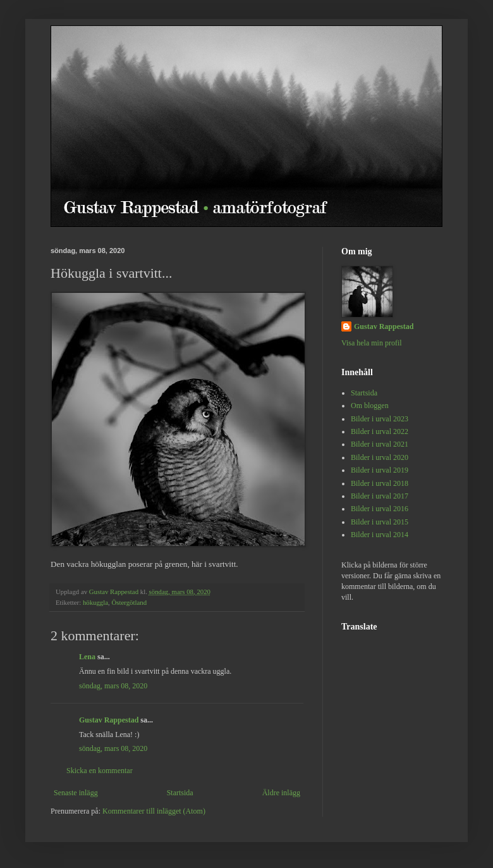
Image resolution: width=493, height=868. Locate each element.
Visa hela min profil (372, 343)
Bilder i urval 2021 (380, 444)
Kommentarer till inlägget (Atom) (154, 811)
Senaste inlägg (76, 793)
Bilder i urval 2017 (380, 496)
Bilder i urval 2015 (380, 522)
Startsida (180, 793)
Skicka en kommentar (100, 771)
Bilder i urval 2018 (380, 483)
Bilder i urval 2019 (380, 470)
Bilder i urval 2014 (380, 535)
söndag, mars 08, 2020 (113, 686)
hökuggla (95, 602)
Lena (87, 657)
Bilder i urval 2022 (380, 431)
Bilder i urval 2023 (380, 419)
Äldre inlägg (281, 793)
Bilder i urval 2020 (380, 457)
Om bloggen (370, 406)
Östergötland (129, 602)
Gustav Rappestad (109, 720)
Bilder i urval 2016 (380, 509)
